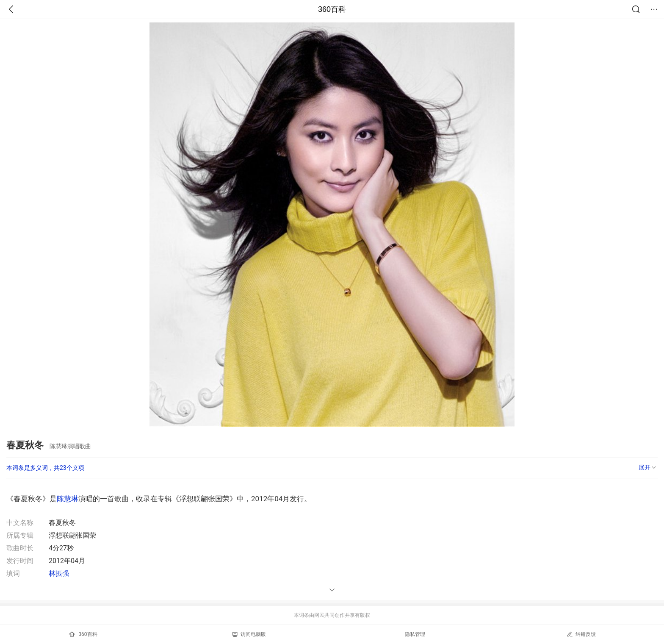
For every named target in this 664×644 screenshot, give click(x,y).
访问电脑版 (249, 634)
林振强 (59, 573)
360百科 (332, 9)
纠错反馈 (581, 634)
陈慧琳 (68, 499)
